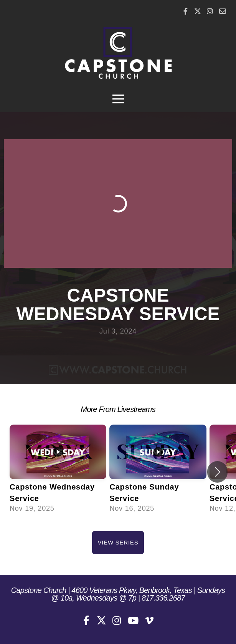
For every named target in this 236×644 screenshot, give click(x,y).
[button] (217, 472)
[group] (58, 472)
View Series (118, 542)
